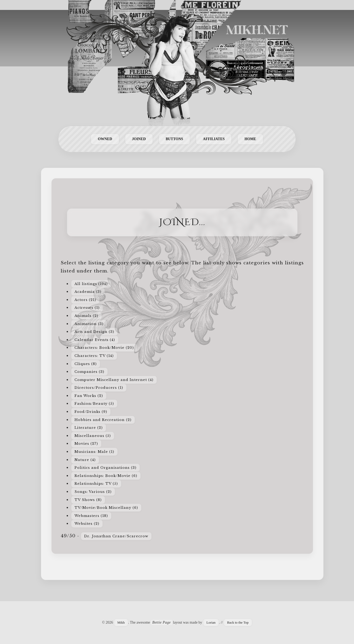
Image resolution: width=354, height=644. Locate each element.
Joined (139, 139)
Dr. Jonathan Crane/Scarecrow (116, 536)
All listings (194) (91, 284)
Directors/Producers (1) (99, 388)
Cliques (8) (86, 364)
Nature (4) (85, 460)
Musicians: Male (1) (94, 452)
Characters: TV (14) (94, 356)
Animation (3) (89, 324)
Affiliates (214, 139)
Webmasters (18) (91, 516)
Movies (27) (86, 444)
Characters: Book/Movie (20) (104, 348)
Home (250, 139)
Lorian (211, 622)
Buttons (175, 139)
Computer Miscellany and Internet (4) (114, 380)
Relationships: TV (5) (96, 484)
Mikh (121, 622)
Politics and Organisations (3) (105, 468)
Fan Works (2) (89, 396)
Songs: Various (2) (93, 492)
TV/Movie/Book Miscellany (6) (106, 508)
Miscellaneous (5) (93, 436)
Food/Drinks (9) (91, 412)
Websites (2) (87, 524)
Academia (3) (88, 292)
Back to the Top (238, 622)
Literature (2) (89, 428)
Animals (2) (86, 316)
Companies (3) (89, 372)
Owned (105, 139)
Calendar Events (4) (95, 340)
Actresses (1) (87, 308)
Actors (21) (85, 300)
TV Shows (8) (88, 500)
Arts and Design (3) (94, 332)
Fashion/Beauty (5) (94, 404)
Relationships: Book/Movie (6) (106, 476)
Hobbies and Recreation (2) (103, 420)
